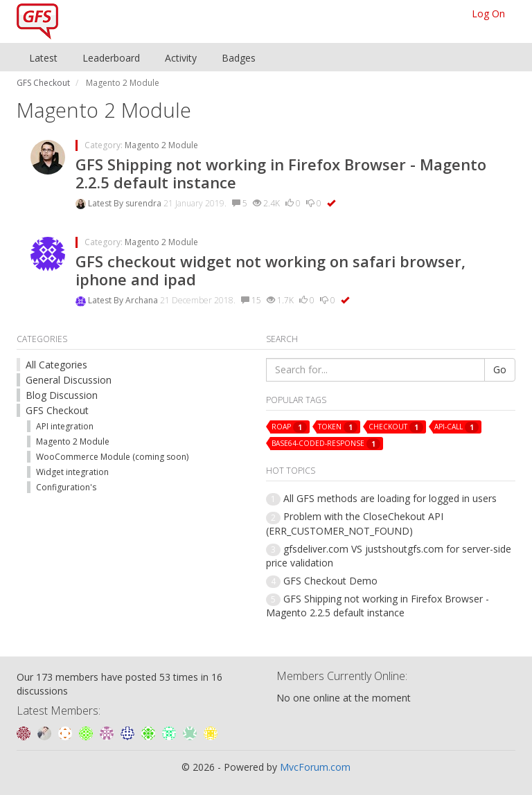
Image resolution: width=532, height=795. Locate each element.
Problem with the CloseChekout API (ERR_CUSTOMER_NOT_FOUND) (355, 523)
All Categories (56, 365)
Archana (143, 300)
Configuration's (66, 487)
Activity (181, 58)
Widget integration (72, 472)
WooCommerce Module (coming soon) (112, 457)
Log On (488, 14)
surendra (144, 203)
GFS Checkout (57, 410)
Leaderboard (111, 58)
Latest (43, 58)
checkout (396, 427)
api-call (456, 427)
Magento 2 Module (161, 145)
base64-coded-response (326, 444)
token (338, 427)
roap (289, 427)
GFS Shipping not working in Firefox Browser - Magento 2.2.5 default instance (281, 173)
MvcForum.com (315, 767)
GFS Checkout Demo (330, 581)
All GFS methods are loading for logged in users (390, 498)
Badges (239, 58)
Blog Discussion (62, 395)
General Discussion (69, 380)
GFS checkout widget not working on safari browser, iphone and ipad (271, 270)
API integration (65, 426)
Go (500, 369)
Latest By (107, 203)
